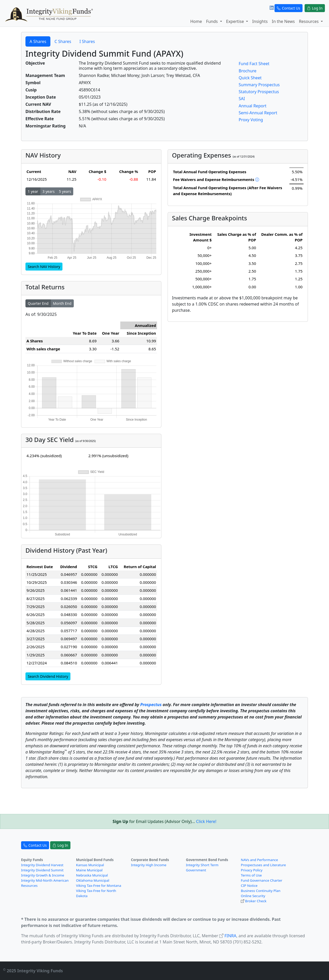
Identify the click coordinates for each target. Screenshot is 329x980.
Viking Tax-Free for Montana (99, 886)
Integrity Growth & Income (43, 875)
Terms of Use (251, 875)
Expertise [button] (236, 21)
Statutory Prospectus (259, 92)
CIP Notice (249, 886)
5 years (65, 191)
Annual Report (253, 106)
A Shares (38, 41)
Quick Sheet (250, 78)
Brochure (248, 71)
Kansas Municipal (90, 865)
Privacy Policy (252, 870)
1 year (33, 191)
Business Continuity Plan (261, 891)
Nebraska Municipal (92, 875)
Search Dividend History (48, 676)
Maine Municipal (89, 870)
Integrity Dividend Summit (42, 870)
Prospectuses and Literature (263, 865)
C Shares (63, 41)
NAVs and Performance (259, 860)
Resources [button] (309, 21)
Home (196, 21)
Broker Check (256, 901)
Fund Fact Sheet (254, 64)
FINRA (230, 936)
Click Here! (206, 821)
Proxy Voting (251, 120)
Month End (62, 303)
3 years (48, 191)
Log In (315, 8)
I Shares (87, 41)
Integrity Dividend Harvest (42, 865)
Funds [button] (213, 21)
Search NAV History (44, 267)
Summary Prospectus (259, 85)
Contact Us (289, 8)
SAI (242, 99)
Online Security (253, 896)
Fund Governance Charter (262, 880)
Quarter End (38, 303)
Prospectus (151, 705)
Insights (260, 21)
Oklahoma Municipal (93, 880)
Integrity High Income (149, 865)
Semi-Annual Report (258, 113)
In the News (283, 21)
